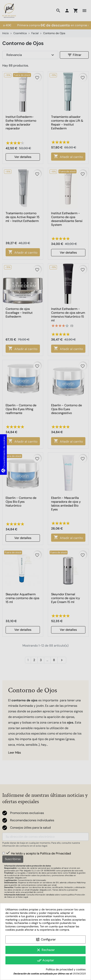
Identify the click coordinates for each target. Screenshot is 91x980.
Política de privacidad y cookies (66, 969)
